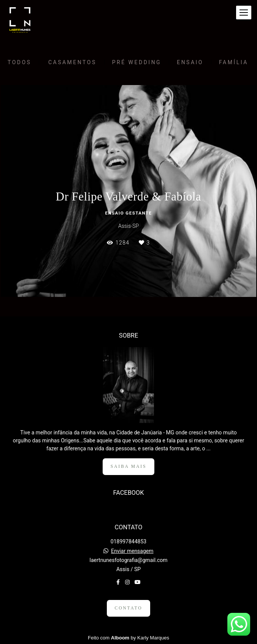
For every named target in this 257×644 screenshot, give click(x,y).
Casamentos (72, 62)
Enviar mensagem (132, 551)
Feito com (128, 638)
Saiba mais (128, 466)
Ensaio (190, 62)
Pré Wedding (137, 62)
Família (234, 62)
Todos (19, 62)
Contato (129, 608)
